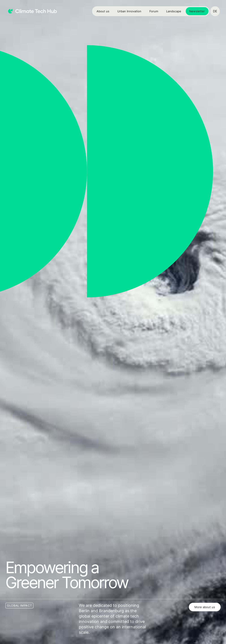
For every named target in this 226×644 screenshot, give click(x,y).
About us (103, 11)
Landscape (174, 11)
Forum (154, 11)
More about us (205, 607)
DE (215, 11)
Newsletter (197, 11)
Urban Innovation (129, 11)
